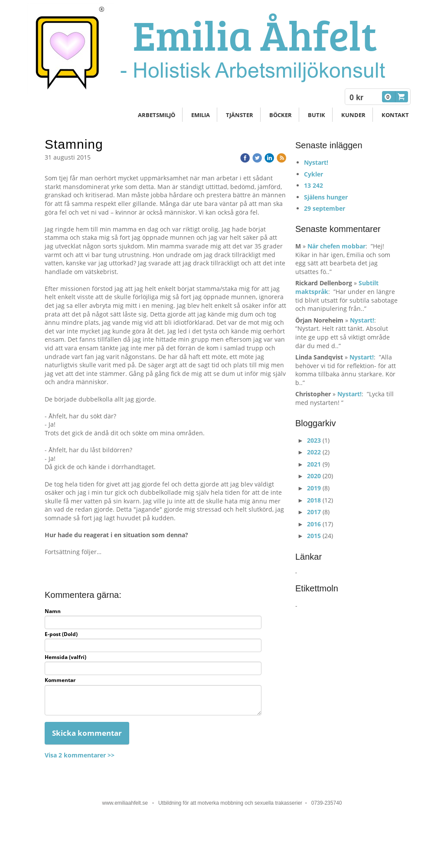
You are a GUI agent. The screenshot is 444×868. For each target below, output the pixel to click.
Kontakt (395, 115)
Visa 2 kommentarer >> (80, 755)
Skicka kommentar (87, 733)
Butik (317, 115)
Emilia (201, 115)
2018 (314, 500)
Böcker (281, 115)
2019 (314, 488)
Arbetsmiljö (157, 115)
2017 (314, 512)
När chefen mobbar (336, 246)
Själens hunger (326, 197)
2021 (314, 464)
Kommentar (60, 680)
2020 (314, 476)
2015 (314, 536)
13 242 (313, 185)
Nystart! (316, 162)
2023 (314, 440)
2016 (314, 524)
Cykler (313, 174)
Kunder (353, 115)
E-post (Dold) (61, 634)
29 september (325, 208)
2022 (314, 452)
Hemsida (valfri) (65, 657)
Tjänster (240, 115)
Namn (53, 611)
